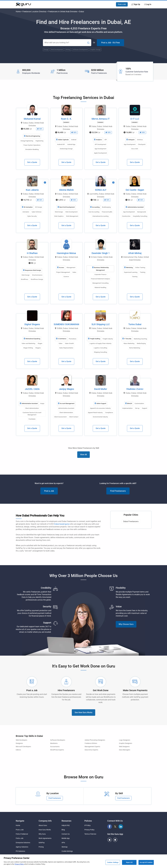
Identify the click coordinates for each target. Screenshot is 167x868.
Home (18, 12)
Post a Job (122, 4)
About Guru (43, 825)
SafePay (42, 843)
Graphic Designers (126, 743)
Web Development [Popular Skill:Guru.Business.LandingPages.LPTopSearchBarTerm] (57, 50)
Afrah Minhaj (135, 253)
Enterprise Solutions (23, 843)
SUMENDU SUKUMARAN (66, 324)
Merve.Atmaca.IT (101, 119)
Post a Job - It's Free (111, 43)
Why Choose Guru (126, 624)
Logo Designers (125, 740)
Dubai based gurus (62, 524)
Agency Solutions (22, 847)
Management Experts (92, 747)
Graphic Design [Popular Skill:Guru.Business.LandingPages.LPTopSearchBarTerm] (95, 50)
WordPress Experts (57, 750)
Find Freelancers (118, 491)
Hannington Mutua (66, 253)
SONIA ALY (101, 190)
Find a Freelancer (22, 834)
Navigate (20, 821)
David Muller (101, 389)
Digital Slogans (32, 324)
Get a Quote (32, 162)
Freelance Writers (91, 743)
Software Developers (58, 740)
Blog (63, 830)
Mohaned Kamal (32, 119)
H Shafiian (32, 253)
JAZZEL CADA (32, 389)
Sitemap (65, 847)
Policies (88, 821)
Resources (66, 821)
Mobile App (66, 838)
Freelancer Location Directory (34, 12)
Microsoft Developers (23, 747)
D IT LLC (135, 119)
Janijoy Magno (66, 389)
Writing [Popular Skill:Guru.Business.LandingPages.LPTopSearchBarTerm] (68, 50)
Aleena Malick (66, 190)
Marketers (54, 743)
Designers (19, 743)
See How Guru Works (83, 712)
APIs (63, 843)
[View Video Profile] (45, 183)
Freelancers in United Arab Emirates (63, 12)
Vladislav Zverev (135, 389)
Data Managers (125, 750)
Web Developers (21, 740)
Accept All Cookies (146, 863)
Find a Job (20, 838)
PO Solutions (20, 851)
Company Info (45, 821)
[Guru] (23, 4)
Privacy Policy (89, 830)
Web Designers (124, 747)
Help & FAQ (66, 825)
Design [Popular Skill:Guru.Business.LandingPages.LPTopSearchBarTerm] (46, 50)
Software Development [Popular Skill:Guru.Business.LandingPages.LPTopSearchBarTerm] (80, 50)
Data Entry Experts (91, 750)
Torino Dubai (135, 324)
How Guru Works (45, 830)
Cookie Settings (67, 851)
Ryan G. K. (66, 119)
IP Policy (88, 825)
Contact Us (66, 834)
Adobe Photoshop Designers (95, 740)
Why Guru (42, 834)
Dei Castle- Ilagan (135, 190)
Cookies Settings (113, 863)
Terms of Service (90, 834)
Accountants (55, 747)
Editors (18, 750)
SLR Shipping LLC (101, 324)
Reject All (129, 863)
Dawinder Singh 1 (101, 253)
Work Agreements (45, 838)
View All (83, 455)
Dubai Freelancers (131, 521)
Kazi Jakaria (32, 190)
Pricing (41, 847)
